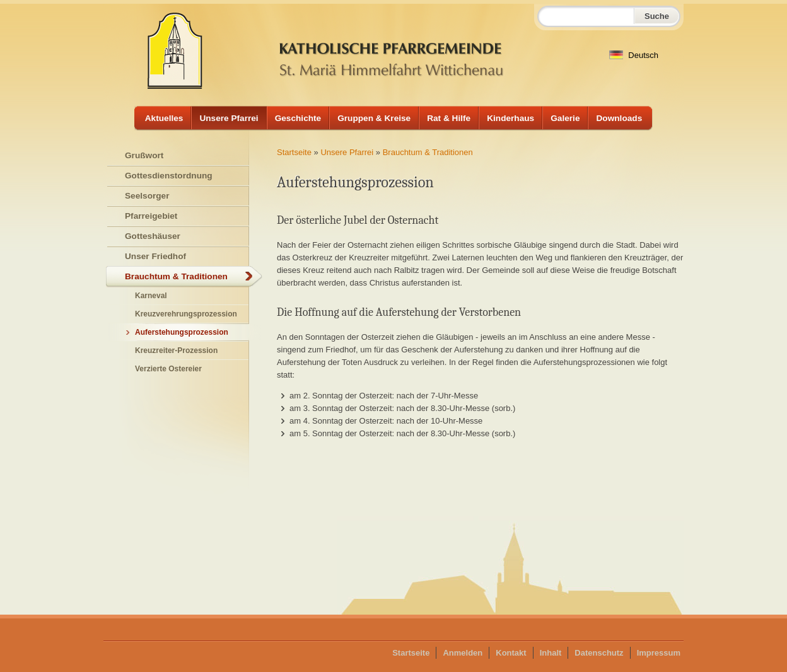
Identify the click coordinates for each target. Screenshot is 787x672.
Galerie (565, 118)
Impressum (659, 653)
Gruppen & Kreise (374, 118)
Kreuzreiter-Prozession (176, 350)
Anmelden (463, 653)
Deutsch (634, 55)
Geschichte (298, 118)
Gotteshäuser (153, 236)
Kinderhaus (510, 118)
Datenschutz (599, 653)
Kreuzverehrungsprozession (186, 314)
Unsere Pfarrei (229, 118)
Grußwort (144, 155)
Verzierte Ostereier (168, 369)
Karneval (151, 296)
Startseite (294, 152)
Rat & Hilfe (449, 118)
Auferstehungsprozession (182, 332)
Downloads (619, 118)
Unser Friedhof (155, 256)
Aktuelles (164, 118)
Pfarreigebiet (151, 216)
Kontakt (511, 653)
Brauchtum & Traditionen (428, 152)
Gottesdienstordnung (169, 176)
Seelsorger (147, 196)
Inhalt (551, 653)
